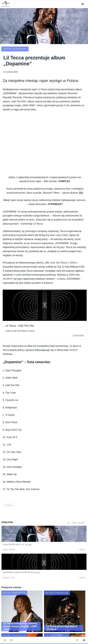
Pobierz (23, 529)
